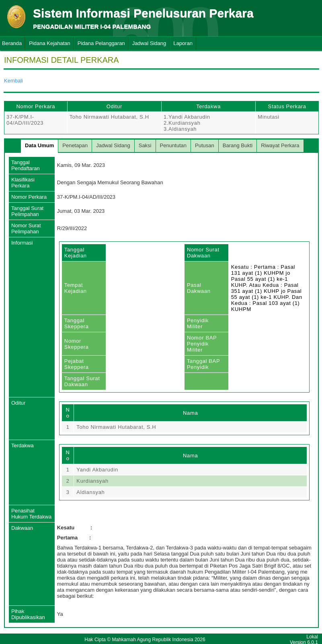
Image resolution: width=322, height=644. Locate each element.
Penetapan (75, 145)
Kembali (13, 81)
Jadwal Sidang (149, 43)
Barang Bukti (238, 145)
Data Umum (39, 145)
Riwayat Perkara (280, 145)
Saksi (145, 145)
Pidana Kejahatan (50, 43)
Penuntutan (173, 145)
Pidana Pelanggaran (101, 43)
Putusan (205, 145)
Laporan (183, 43)
